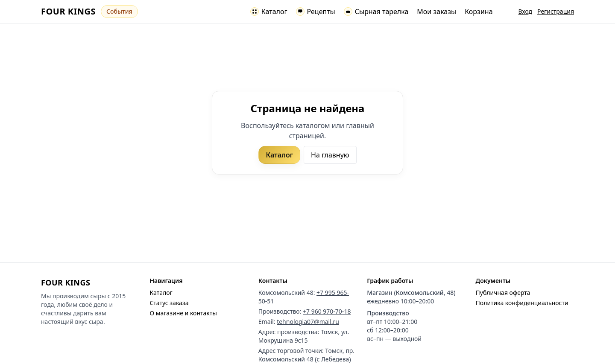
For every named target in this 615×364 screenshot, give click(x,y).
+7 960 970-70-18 (327, 311)
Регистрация (556, 11)
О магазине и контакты (183, 313)
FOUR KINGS (68, 11)
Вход (526, 11)
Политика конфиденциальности (522, 303)
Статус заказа (169, 303)
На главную (330, 155)
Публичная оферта (503, 293)
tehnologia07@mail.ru (308, 322)
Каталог (279, 155)
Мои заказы (436, 12)
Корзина (479, 12)
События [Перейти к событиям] (119, 11)
